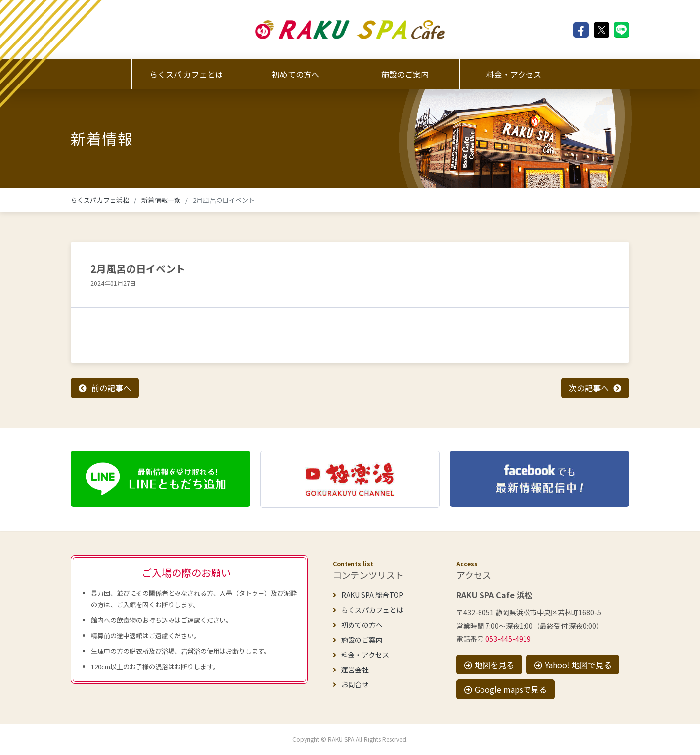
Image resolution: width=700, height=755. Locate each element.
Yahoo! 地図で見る (573, 665)
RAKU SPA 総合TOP (368, 595)
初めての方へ (296, 74)
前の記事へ (111, 388)
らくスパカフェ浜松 (100, 200)
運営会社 (351, 670)
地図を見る (489, 665)
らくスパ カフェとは (186, 74)
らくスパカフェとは (368, 610)
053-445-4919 (508, 639)
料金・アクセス (514, 74)
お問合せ (351, 684)
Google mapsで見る (505, 689)
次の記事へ (589, 388)
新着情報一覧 (161, 200)
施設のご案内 (405, 74)
